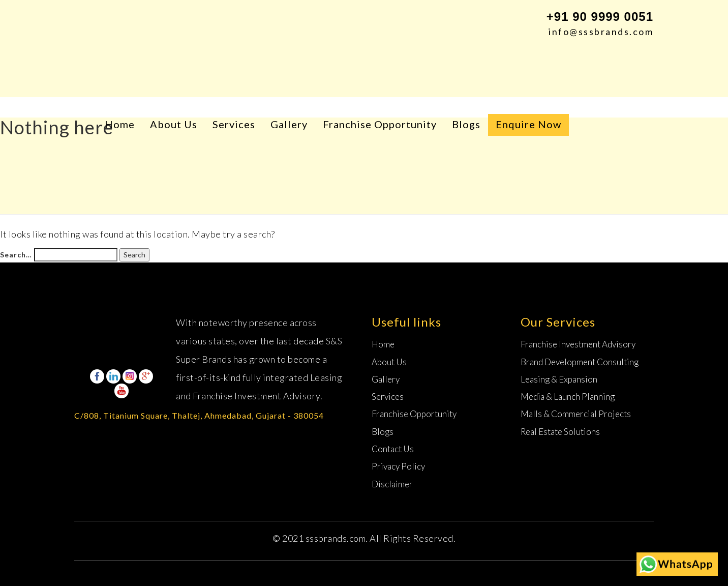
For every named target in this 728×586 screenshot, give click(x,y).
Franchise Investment (578, 344)
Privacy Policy (398, 466)
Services (234, 124)
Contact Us (393, 449)
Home (120, 124)
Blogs (466, 124)
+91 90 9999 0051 (600, 17)
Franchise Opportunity (380, 124)
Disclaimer (392, 484)
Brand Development (580, 362)
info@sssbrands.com (601, 32)
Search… (16, 255)
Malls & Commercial (576, 414)
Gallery (289, 124)
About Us (174, 124)
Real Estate (560, 432)
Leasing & (559, 379)
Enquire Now (528, 124)
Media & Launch (568, 397)
